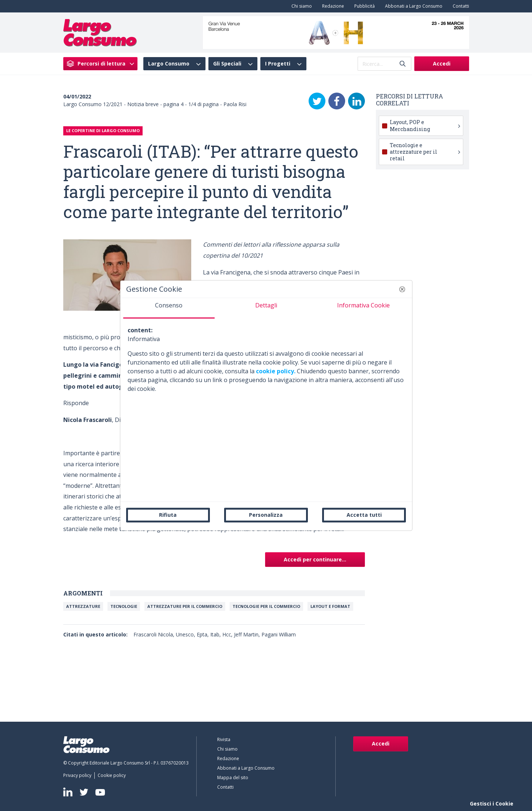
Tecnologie (124, 606)
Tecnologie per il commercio (266, 606)
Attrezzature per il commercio (185, 606)
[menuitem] (300, 6)
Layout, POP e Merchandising (425, 125)
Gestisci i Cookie (492, 803)
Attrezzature (83, 606)
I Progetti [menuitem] (278, 64)
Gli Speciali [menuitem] (227, 64)
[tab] (169, 308)
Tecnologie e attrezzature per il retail (425, 152)
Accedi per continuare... (315, 559)
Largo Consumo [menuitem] (169, 64)
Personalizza (266, 515)
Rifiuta (168, 515)
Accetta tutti (364, 515)
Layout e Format (330, 606)
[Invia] (403, 64)
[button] (402, 289)
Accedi (442, 63)
